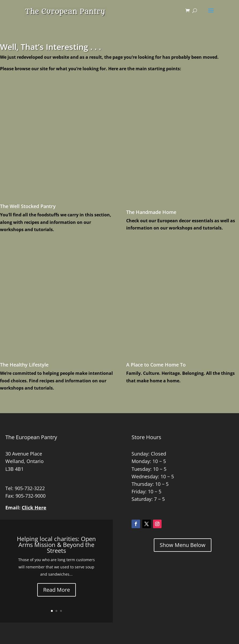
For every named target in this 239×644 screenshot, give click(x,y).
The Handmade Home (151, 212)
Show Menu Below (183, 545)
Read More (57, 590)
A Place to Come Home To (156, 365)
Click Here (34, 508)
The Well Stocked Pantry (28, 206)
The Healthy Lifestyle (24, 365)
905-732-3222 (30, 488)
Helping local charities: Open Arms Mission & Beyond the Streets (56, 545)
